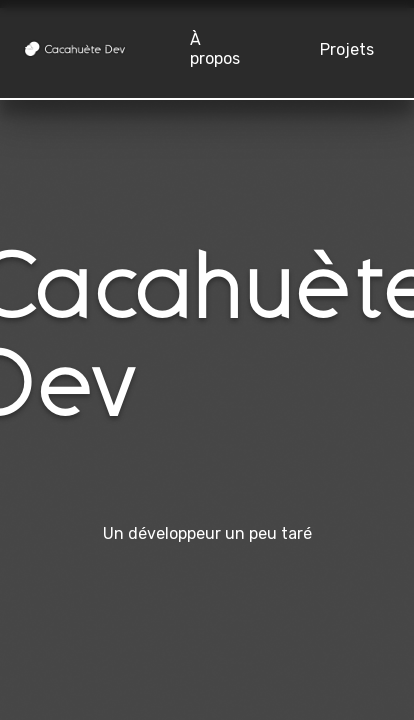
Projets (347, 49)
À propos (215, 49)
